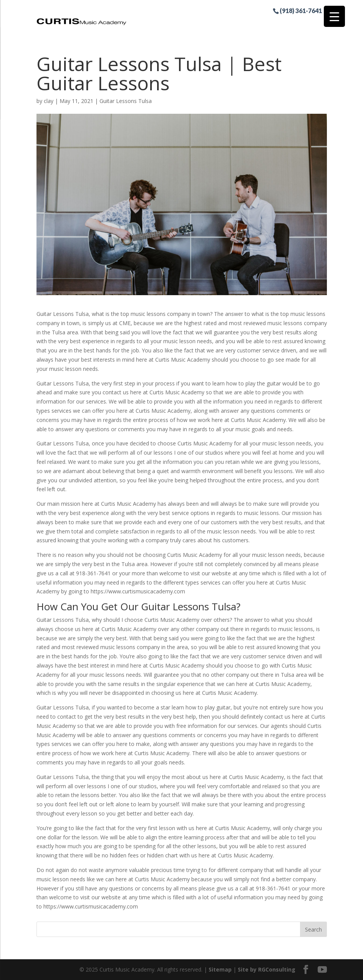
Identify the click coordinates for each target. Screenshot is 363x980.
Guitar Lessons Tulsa (126, 101)
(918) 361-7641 (301, 10)
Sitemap (220, 969)
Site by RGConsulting (267, 969)
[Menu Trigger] (334, 16)
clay (49, 101)
